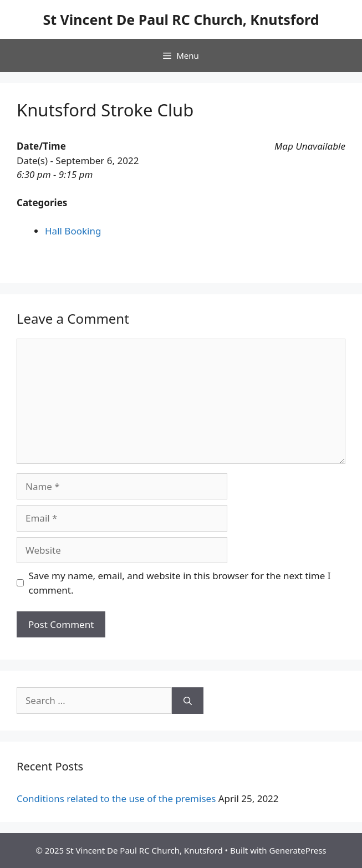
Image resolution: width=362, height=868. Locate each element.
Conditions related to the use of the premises (116, 798)
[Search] (188, 701)
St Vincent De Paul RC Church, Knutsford (181, 19)
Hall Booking (73, 231)
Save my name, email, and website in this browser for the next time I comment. (180, 583)
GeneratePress (297, 850)
